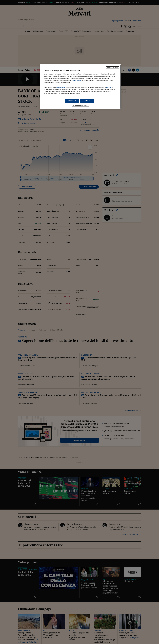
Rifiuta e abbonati (113, 68)
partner (109, 88)
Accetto (87, 101)
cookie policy (76, 80)
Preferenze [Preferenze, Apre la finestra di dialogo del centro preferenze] (72, 101)
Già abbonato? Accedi (80, 106)
